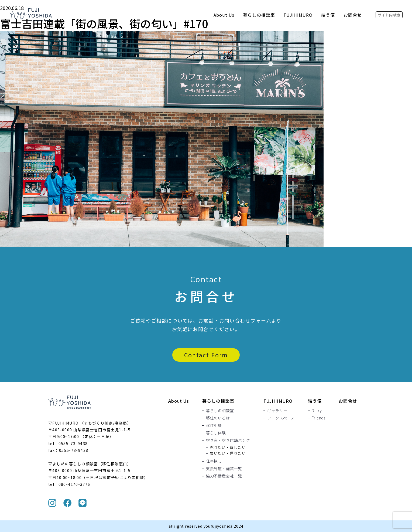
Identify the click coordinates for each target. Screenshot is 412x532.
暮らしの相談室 (259, 15)
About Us (224, 15)
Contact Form (206, 355)
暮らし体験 (216, 433)
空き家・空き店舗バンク (228, 440)
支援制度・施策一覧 (224, 469)
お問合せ (353, 15)
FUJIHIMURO (298, 15)
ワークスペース (281, 418)
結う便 (328, 15)
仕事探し (214, 461)
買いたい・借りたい (228, 453)
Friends (319, 418)
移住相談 (214, 425)
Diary (317, 411)
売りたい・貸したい (228, 447)
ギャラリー (277, 411)
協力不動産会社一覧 (224, 476)
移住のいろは (218, 418)
